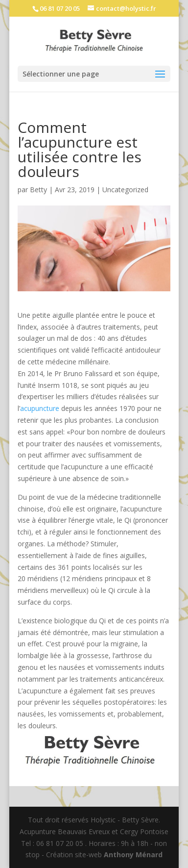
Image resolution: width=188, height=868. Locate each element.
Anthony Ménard (133, 855)
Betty (38, 190)
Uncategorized (125, 190)
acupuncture (40, 408)
